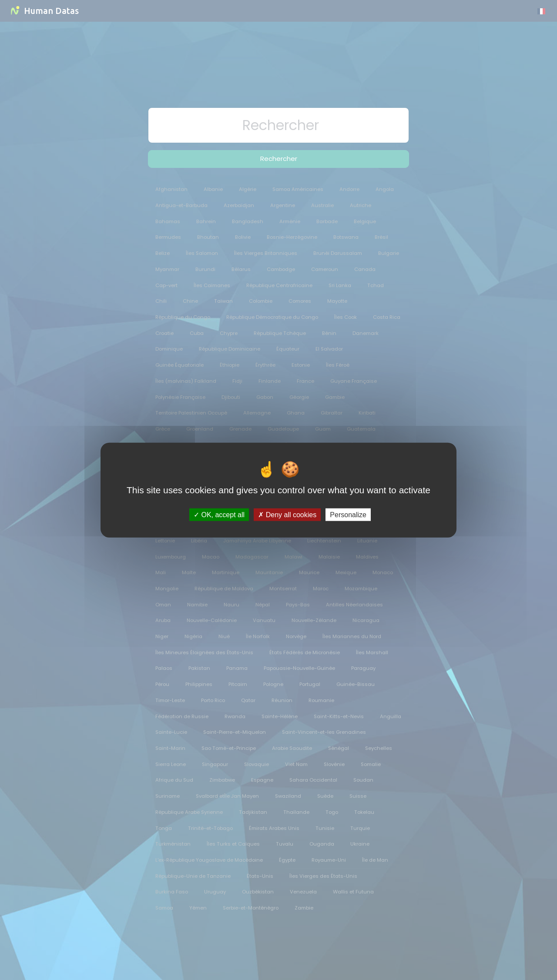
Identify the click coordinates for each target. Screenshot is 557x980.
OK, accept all (219, 515)
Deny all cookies (287, 515)
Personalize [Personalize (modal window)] (348, 515)
